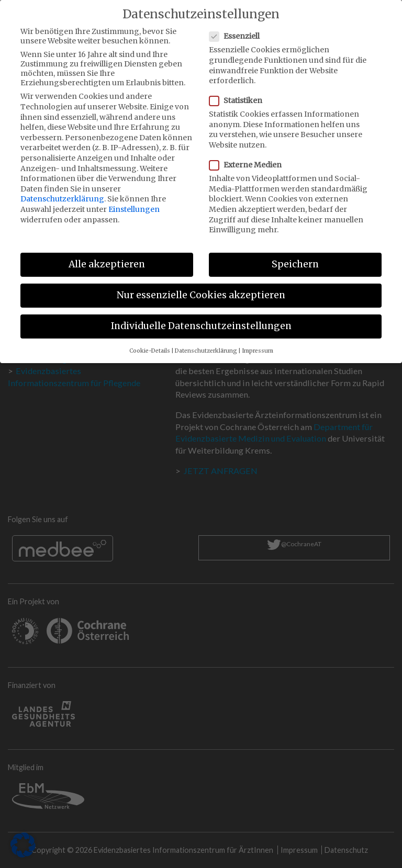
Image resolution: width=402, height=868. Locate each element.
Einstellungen (134, 202)
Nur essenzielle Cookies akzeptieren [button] (201, 288)
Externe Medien (249, 157)
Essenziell (238, 29)
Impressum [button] (258, 343)
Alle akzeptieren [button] (107, 257)
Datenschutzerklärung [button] (206, 343)
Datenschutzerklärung (62, 191)
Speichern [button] (295, 257)
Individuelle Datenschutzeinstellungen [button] (201, 319)
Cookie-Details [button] (150, 343)
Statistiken (239, 93)
